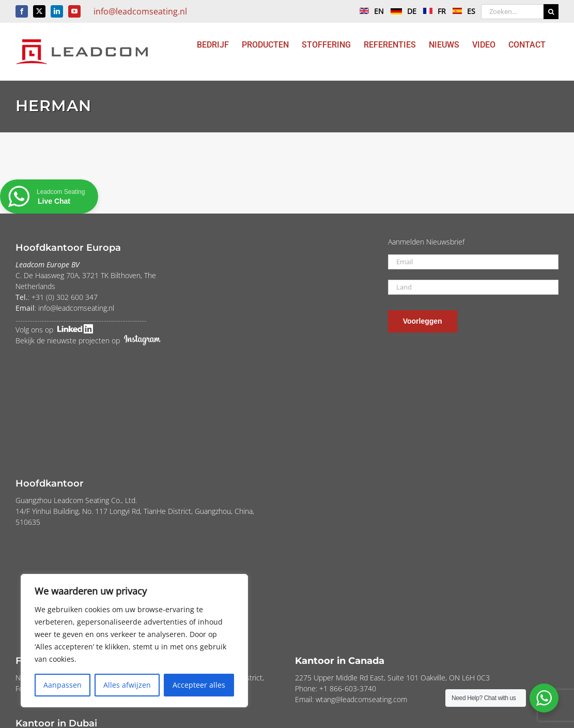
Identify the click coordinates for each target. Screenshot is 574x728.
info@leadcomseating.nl (140, 11)
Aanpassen (63, 685)
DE (401, 11)
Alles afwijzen (127, 685)
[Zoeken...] (512, 12)
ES (461, 11)
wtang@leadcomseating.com (361, 699)
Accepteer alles (199, 685)
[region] (134, 641)
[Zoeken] (551, 12)
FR (432, 11)
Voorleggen (423, 321)
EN (369, 11)
